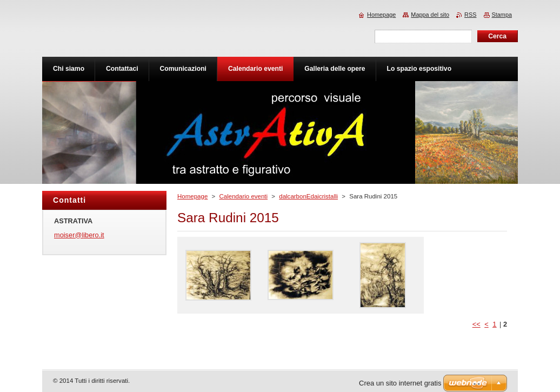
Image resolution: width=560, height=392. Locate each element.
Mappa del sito (430, 15)
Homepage (192, 196)
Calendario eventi (243, 196)
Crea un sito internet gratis (400, 383)
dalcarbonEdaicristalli (308, 196)
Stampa (502, 15)
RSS (470, 15)
